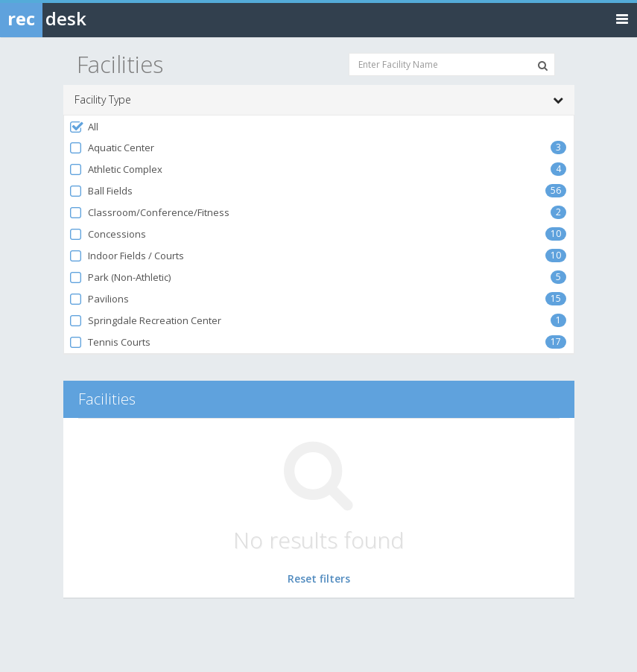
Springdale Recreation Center (145, 321)
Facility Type (319, 100)
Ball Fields (101, 191)
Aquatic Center (112, 148)
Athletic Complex (116, 169)
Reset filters (319, 579)
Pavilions (99, 299)
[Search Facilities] (543, 66)
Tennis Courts (110, 342)
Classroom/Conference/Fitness (149, 213)
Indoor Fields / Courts (127, 256)
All (84, 127)
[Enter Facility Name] (452, 64)
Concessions (108, 234)
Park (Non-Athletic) (120, 278)
